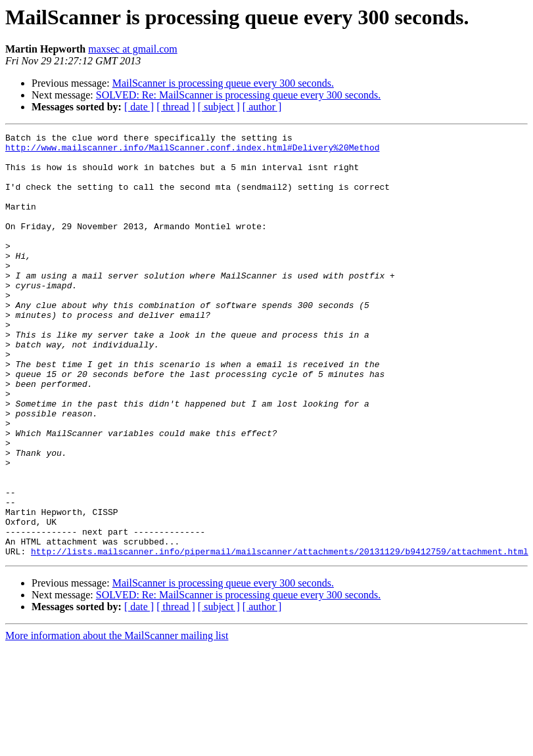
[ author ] (262, 107)
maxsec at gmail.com (133, 49)
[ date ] (139, 107)
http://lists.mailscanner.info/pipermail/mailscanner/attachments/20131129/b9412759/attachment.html (280, 636)
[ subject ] (219, 107)
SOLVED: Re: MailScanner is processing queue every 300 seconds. (239, 95)
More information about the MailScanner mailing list (117, 720)
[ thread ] (176, 107)
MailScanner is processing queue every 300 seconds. (223, 83)
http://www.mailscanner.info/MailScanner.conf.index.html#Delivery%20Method (192, 151)
